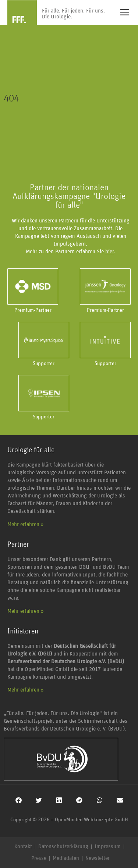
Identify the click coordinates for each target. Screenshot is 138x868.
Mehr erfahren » (26, 524)
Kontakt (23, 846)
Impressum (108, 846)
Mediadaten (66, 858)
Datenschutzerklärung (63, 846)
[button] (19, 800)
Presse (39, 858)
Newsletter (98, 858)
